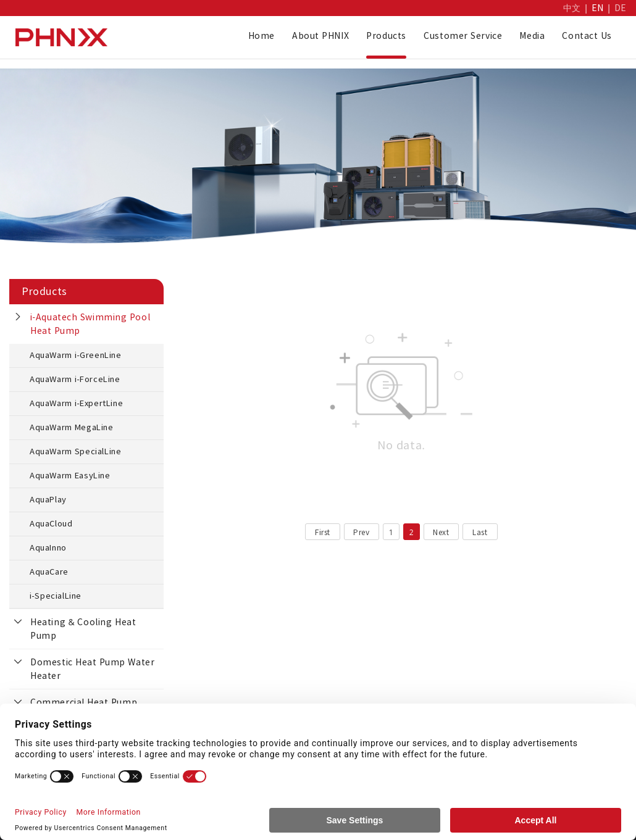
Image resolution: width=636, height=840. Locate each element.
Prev (361, 532)
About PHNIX (320, 36)
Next (441, 532)
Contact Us (587, 36)
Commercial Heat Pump (84, 702)
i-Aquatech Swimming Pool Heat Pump (90, 324)
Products (386, 36)
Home (262, 36)
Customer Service (463, 36)
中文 (572, 8)
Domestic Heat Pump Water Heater (92, 669)
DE (621, 8)
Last (480, 532)
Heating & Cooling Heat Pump (83, 629)
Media (532, 36)
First (323, 532)
